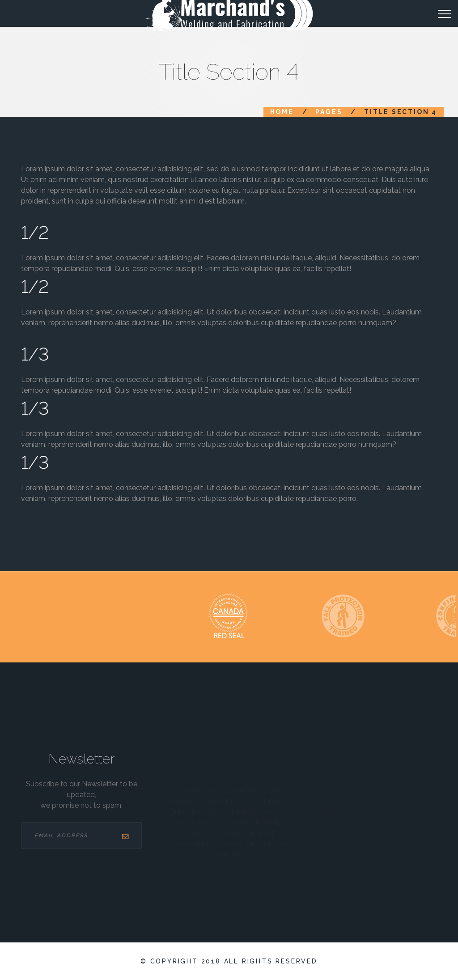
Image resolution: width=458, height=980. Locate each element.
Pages (329, 112)
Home (282, 112)
